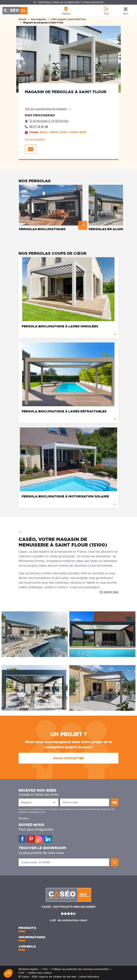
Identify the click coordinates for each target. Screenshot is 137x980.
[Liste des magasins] (39, 802)
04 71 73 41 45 (39, 127)
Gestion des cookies (40, 973)
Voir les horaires (35, 139)
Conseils (27, 946)
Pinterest (31, 839)
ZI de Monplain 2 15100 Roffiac (49, 121)
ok (115, 802)
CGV (21, 973)
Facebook (22, 839)
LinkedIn (48, 839)
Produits (27, 928)
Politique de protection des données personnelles (80, 969)
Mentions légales (28, 969)
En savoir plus (109, 592)
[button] (8, 973)
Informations (32, 937)
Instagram (39, 839)
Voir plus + (24, 818)
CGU (45, 969)
